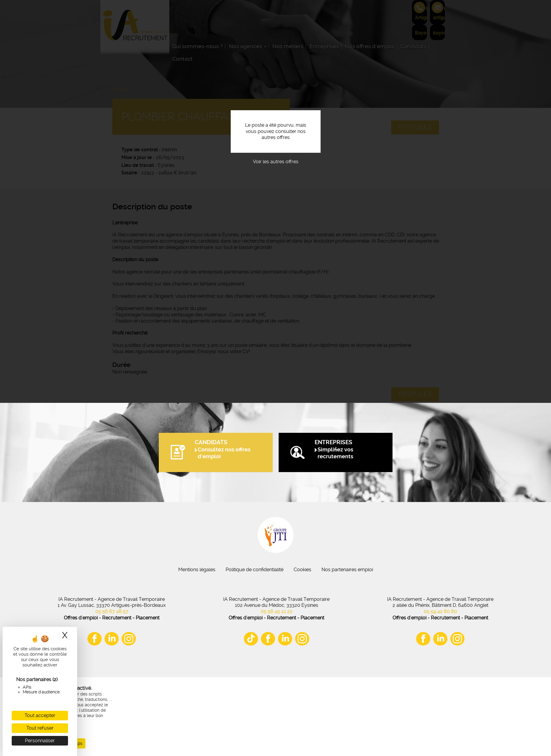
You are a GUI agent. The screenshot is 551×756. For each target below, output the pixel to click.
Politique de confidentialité (255, 570)
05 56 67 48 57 (112, 611)
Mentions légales (197, 570)
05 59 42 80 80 (440, 611)
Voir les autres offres (276, 162)
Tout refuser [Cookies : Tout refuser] (40, 728)
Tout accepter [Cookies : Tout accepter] (40, 715)
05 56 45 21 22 (277, 611)
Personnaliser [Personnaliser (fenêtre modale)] (40, 741)
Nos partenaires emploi (347, 570)
